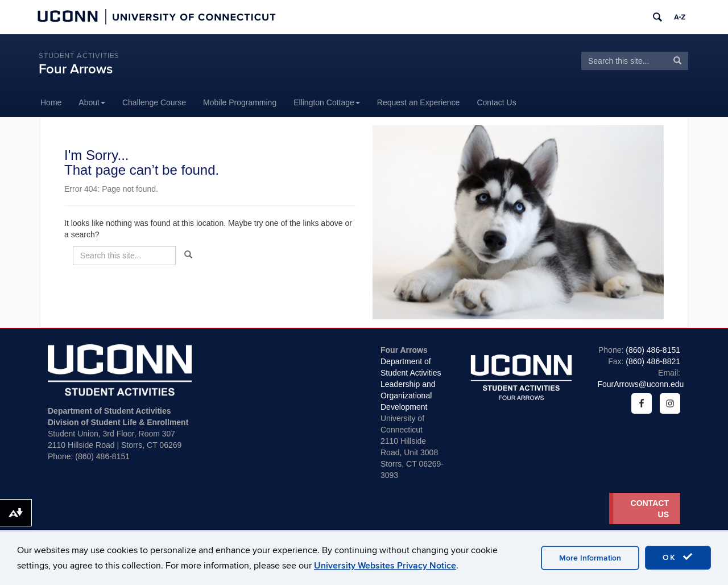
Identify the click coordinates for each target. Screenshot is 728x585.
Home (51, 102)
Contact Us (496, 102)
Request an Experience (419, 102)
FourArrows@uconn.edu (640, 384)
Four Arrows (76, 69)
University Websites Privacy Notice (385, 566)
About (92, 102)
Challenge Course (154, 102)
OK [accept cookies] (678, 557)
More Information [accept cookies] (590, 558)
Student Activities (79, 56)
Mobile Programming (240, 102)
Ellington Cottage (327, 102)
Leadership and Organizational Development (408, 396)
